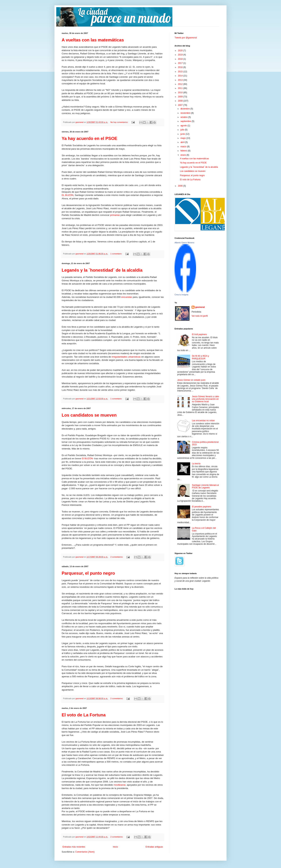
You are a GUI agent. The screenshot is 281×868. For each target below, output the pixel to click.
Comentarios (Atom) (85, 852)
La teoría (196, 464)
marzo (184, 147)
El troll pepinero (199, 334)
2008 (181, 101)
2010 (181, 93)
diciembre (185, 109)
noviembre (186, 113)
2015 (181, 72)
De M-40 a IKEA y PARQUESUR (200, 357)
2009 (181, 97)
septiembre (186, 121)
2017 (181, 63)
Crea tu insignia (181, 295)
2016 (181, 67)
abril (183, 142)
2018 (181, 59)
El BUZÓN (87, 458)
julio (183, 130)
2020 (181, 51)
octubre (184, 117)
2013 (181, 80)
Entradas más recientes (74, 847)
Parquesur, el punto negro (88, 573)
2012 (181, 84)
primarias (115, 215)
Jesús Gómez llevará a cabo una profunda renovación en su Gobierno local (205, 399)
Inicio (115, 847)
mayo (183, 138)
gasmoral (200, 307)
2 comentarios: (117, 557)
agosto (184, 126)
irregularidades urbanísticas (126, 357)
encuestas (127, 297)
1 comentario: (116, 254)
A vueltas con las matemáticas (93, 40)
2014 (181, 76)
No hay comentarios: (120, 122)
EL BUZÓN (67, 195)
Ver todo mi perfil (200, 316)
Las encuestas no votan (203, 421)
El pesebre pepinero (202, 507)
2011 (181, 88)
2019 (181, 55)
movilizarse (120, 785)
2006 (181, 186)
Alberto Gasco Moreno (184, 243)
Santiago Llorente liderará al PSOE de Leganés (205, 486)
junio (183, 134)
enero (184, 155)
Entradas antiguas (154, 847)
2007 (181, 105)
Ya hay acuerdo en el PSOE (90, 138)
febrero (184, 151)
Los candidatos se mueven (89, 415)
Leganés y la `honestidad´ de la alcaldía (102, 270)
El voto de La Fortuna (84, 715)
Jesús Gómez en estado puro (191, 380)
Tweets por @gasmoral (186, 38)
